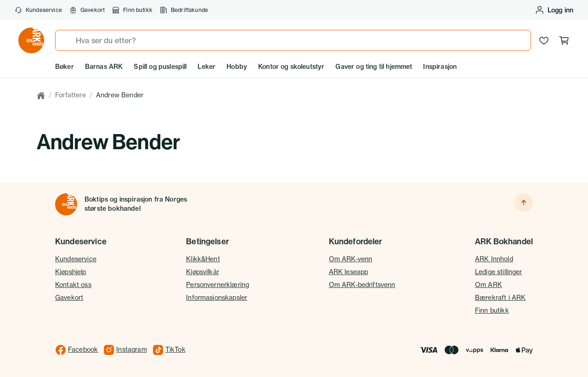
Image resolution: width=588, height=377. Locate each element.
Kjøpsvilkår (203, 272)
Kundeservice (38, 10)
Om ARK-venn (351, 259)
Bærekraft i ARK (500, 298)
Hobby (237, 67)
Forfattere (71, 95)
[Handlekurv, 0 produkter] (564, 40)
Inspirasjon (440, 67)
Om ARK (489, 285)
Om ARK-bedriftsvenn (362, 285)
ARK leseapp (349, 272)
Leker (206, 67)
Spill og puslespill (160, 67)
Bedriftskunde (184, 10)
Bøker (65, 67)
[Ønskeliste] (544, 40)
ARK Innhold (494, 259)
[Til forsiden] (66, 204)
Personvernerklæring (218, 285)
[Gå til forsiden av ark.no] (31, 40)
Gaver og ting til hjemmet (374, 67)
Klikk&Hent (203, 259)
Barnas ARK (104, 67)
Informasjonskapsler (217, 298)
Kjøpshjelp (71, 272)
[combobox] (293, 40)
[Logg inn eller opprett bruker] (554, 10)
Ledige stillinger (499, 272)
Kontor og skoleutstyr (291, 67)
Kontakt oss (73, 285)
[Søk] (66, 40)
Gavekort (87, 10)
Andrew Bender (120, 95)
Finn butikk (132, 10)
